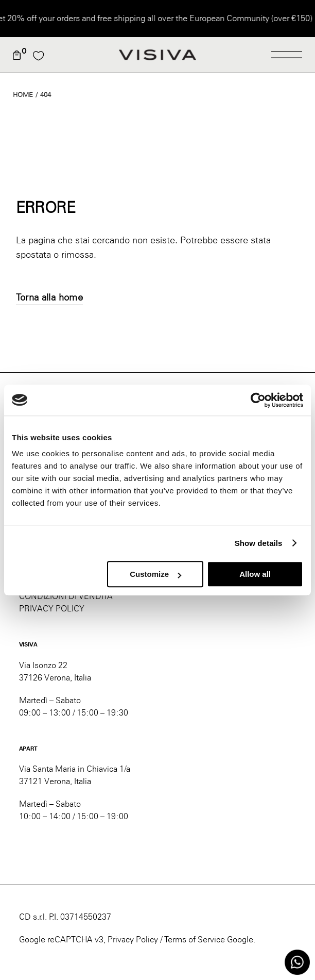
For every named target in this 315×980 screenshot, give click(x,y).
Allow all (255, 574)
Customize (155, 574)
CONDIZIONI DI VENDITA (66, 596)
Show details (259, 543)
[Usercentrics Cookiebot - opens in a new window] (258, 400)
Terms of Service (195, 940)
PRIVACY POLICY (52, 609)
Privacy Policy (133, 940)
